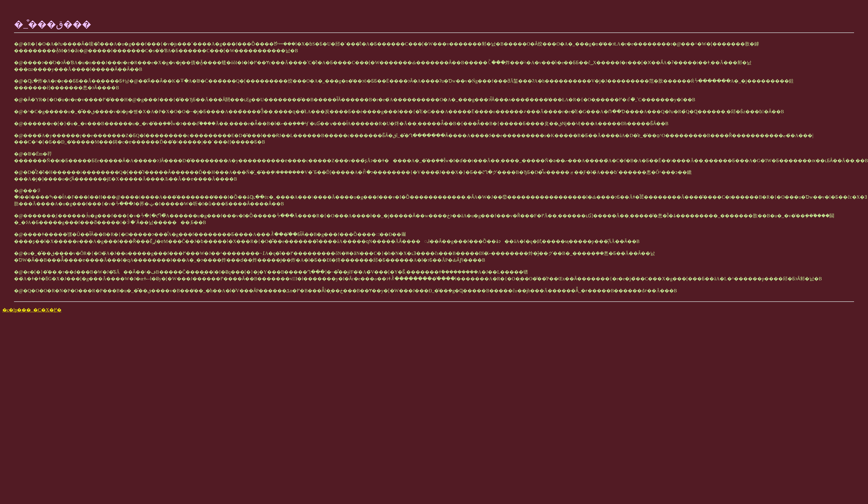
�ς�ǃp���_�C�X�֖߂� (32, 310)
